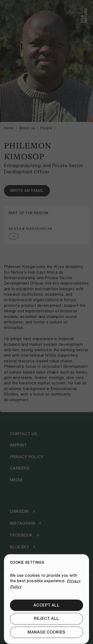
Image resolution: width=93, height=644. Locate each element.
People (46, 128)
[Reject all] (46, 635)
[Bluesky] (23, 547)
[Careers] (20, 468)
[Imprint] (18, 446)
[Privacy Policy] (27, 457)
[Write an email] (27, 191)
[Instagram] (26, 523)
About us (27, 128)
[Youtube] (24, 559)
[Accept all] (46, 622)
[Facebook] (25, 535)
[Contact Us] (24, 434)
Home (9, 128)
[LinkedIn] (23, 511)
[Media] (16, 480)
